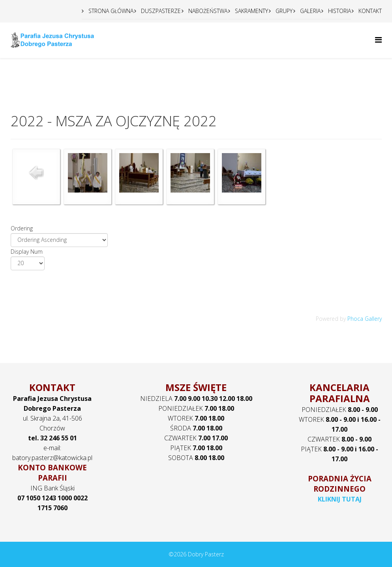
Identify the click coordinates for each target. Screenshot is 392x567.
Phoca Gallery (365, 319)
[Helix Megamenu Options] (378, 40)
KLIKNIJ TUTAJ (340, 499)
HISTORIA (339, 11)
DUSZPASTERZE (160, 11)
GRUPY (283, 11)
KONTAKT (369, 11)
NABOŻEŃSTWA (207, 11)
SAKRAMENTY (251, 11)
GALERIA (309, 11)
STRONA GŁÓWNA (110, 11)
